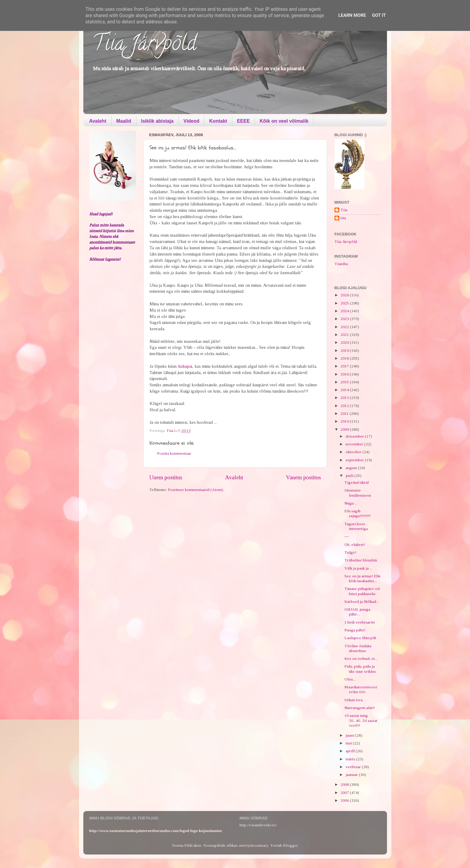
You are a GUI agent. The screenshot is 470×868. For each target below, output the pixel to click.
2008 (345, 784)
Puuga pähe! (355, 630)
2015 (345, 382)
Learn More (352, 15)
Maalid (124, 121)
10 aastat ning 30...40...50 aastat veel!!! (361, 720)
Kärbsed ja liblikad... (362, 602)
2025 (345, 303)
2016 (345, 374)
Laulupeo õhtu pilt (360, 638)
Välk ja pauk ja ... (358, 568)
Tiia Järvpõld (144, 45)
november (355, 444)
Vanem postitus (303, 477)
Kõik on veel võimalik (284, 121)
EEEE (244, 121)
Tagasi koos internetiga (356, 526)
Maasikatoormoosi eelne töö (361, 689)
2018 (345, 358)
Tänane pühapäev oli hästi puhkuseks (362, 591)
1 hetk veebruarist (360, 622)
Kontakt (218, 121)
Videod (191, 121)
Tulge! (350, 552)
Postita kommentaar (174, 453)
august (352, 468)
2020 (345, 342)
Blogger (290, 845)
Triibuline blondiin (361, 560)
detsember (355, 436)
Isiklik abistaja (158, 121)
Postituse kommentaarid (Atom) (196, 490)
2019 (345, 350)
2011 (345, 413)
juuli (350, 476)
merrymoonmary (254, 845)
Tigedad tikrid (357, 482)
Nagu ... (351, 503)
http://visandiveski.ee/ (258, 825)
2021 (345, 335)
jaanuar (352, 775)
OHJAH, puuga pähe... (357, 612)
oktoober (354, 452)
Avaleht (98, 121)
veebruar (354, 767)
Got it (379, 15)
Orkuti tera (354, 700)
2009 (345, 429)
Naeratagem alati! (360, 708)
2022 (345, 327)
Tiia (344, 210)
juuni (350, 735)
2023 (345, 319)
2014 (345, 390)
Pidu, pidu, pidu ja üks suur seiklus (360, 669)
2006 (345, 800)
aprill (351, 751)
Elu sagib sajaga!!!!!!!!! (357, 513)
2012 (345, 406)
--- (347, 536)
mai (349, 743)
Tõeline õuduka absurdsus (358, 648)
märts (351, 759)
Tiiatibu (341, 264)
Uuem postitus (166, 477)
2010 (345, 421)
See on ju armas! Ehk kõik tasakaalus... (362, 578)
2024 (345, 311)
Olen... (350, 679)
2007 (345, 793)
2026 (345, 295)
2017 (345, 366)
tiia (343, 218)
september (355, 460)
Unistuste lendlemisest (358, 493)
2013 (345, 398)
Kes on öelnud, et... (361, 658)
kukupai (184, 366)
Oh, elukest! (355, 545)
